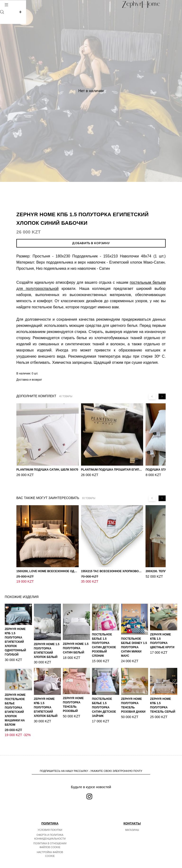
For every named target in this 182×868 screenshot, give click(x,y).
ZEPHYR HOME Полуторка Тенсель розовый (73, 695)
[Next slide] (162, 396)
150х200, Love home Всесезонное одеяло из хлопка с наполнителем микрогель (48, 566)
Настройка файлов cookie (50, 844)
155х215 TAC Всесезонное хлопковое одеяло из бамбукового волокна (112, 566)
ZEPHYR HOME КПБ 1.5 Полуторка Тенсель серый (163, 695)
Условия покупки (50, 820)
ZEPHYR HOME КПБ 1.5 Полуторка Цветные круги (162, 631)
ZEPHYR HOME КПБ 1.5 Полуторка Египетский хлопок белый (46, 697)
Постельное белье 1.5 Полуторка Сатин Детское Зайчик (104, 697)
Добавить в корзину (91, 243)
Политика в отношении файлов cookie (50, 835)
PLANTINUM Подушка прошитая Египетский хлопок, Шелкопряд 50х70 (112, 470)
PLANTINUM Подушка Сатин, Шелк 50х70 (47, 470)
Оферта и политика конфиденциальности (50, 827)
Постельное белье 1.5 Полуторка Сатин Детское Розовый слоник (104, 635)
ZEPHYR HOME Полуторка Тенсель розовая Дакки (133, 695)
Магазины (132, 820)
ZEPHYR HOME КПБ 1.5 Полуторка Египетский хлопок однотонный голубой (15, 632)
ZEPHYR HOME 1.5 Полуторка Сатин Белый (76, 638)
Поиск (2, 12)
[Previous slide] (152, 396)
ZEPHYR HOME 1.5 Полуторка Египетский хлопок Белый (47, 641)
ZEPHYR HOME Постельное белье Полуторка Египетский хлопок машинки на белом (15, 700)
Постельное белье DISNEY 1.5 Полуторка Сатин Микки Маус (134, 637)
